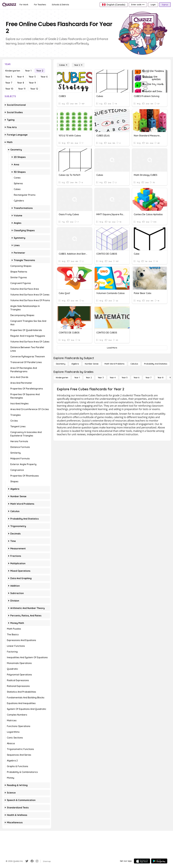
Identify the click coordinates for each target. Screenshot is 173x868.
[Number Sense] (92, 364)
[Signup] (165, 5)
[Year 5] (125, 378)
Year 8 (21, 83)
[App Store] (142, 861)
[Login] (153, 5)
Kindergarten (13, 71)
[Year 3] (101, 378)
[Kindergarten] (62, 378)
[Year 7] (148, 378)
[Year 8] (160, 378)
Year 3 (9, 77)
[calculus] (134, 364)
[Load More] (112, 348)
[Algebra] (75, 364)
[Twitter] (27, 861)
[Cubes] (63, 65)
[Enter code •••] (138, 5)
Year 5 (32, 77)
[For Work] (24, 5)
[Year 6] (136, 378)
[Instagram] (37, 861)
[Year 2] (78, 65)
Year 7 (9, 83)
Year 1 (28, 71)
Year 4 (20, 77)
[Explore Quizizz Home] (9, 5)
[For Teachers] (40, 5)
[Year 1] (77, 378)
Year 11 (22, 89)
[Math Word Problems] (114, 364)
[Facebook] (32, 861)
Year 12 (34, 89)
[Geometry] (61, 364)
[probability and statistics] (156, 364)
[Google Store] (159, 861)
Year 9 (32, 83)
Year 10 (9, 89)
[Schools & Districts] (60, 5)
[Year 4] (113, 378)
